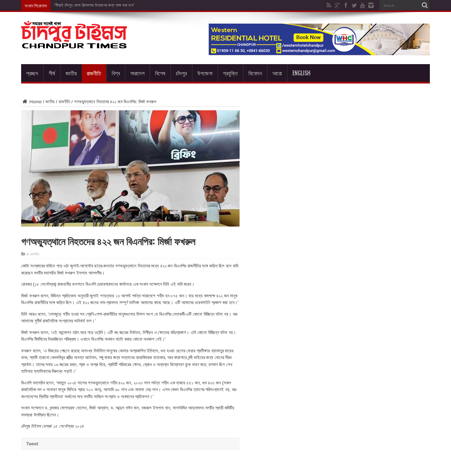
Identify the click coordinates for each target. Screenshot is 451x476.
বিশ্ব (116, 73)
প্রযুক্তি (230, 73)
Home (31, 102)
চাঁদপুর (181, 73)
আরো (277, 73)
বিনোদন (255, 73)
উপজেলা (205, 73)
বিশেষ (160, 73)
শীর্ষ (52, 73)
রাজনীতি (94, 73)
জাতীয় (71, 73)
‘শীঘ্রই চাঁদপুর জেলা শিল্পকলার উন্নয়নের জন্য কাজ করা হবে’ (94, 5)
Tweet (32, 444)
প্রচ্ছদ (32, 73)
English (301, 73)
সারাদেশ (137, 73)
